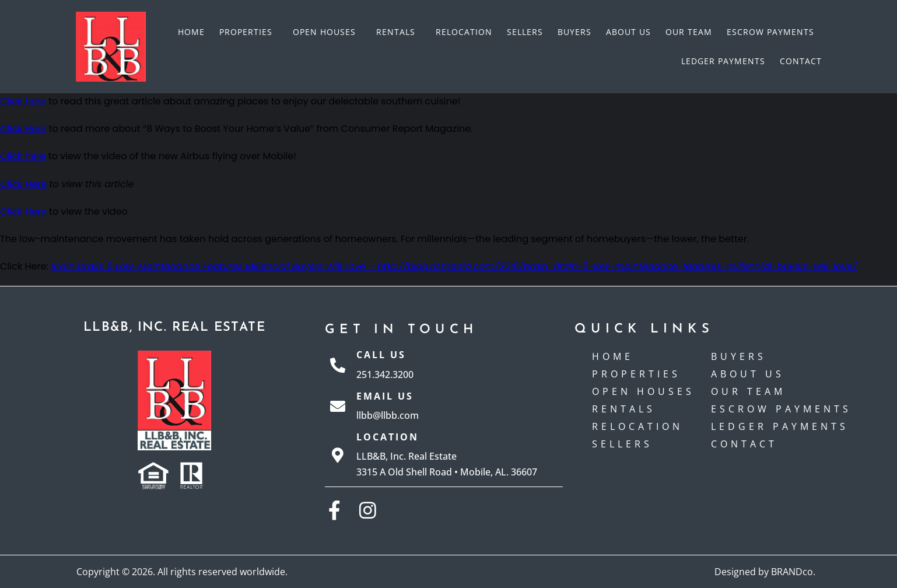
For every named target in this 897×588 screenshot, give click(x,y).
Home (191, 32)
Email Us (385, 396)
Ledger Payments (723, 61)
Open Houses (327, 32)
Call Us (381, 355)
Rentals (399, 32)
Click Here (23, 129)
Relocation (464, 32)
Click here (23, 156)
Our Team (689, 32)
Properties (249, 32)
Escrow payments (770, 32)
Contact (801, 61)
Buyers (574, 32)
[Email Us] (338, 406)
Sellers (525, 32)
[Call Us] (338, 365)
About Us (628, 32)
